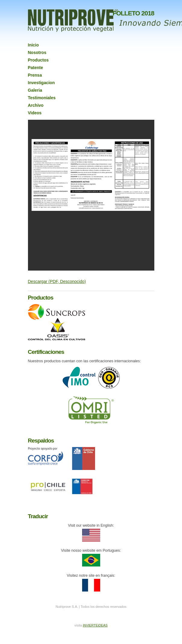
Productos (38, 60)
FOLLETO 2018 (133, 13)
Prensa (35, 75)
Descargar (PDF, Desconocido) (57, 281)
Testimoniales (42, 98)
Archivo (36, 105)
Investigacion (41, 83)
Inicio (34, 45)
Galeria (35, 90)
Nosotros (37, 52)
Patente (36, 68)
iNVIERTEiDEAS (95, 625)
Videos (35, 113)
